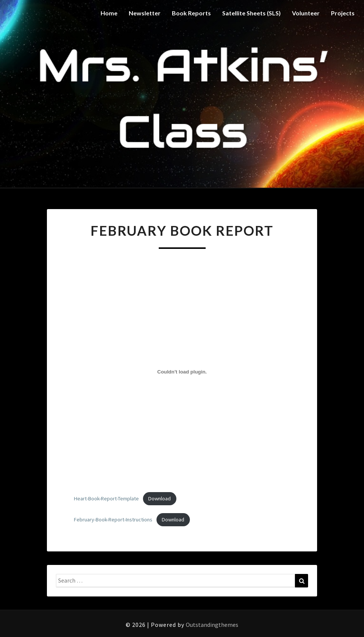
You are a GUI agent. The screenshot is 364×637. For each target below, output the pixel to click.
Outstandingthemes (212, 625)
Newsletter (145, 13)
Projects (343, 13)
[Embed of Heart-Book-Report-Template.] (182, 372)
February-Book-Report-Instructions (113, 520)
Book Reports (191, 13)
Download (159, 498)
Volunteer (306, 13)
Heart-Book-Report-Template (106, 498)
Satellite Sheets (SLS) (251, 13)
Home (109, 13)
